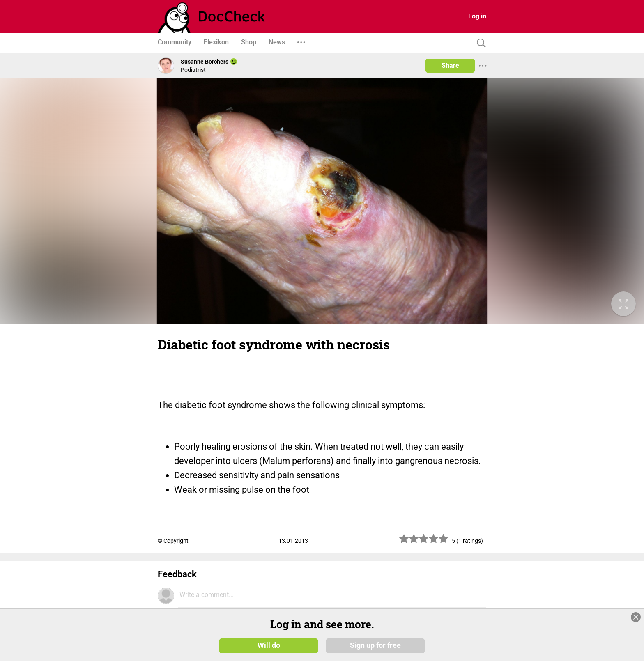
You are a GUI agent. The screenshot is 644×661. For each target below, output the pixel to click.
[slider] (424, 542)
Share (450, 65)
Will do (269, 645)
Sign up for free (375, 645)
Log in (477, 16)
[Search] (479, 43)
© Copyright (173, 541)
